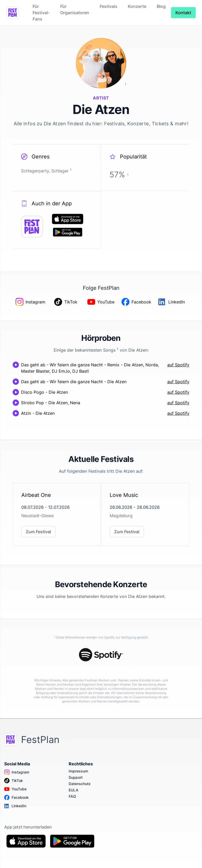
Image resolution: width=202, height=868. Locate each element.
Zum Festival (38, 532)
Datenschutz (80, 784)
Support (76, 777)
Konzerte (137, 6)
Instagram (17, 772)
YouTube (15, 789)
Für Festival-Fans (41, 13)
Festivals (108, 6)
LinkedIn (15, 806)
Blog (161, 6)
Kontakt (183, 13)
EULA (74, 790)
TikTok (14, 781)
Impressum (78, 771)
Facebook (16, 797)
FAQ (72, 796)
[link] (57, 514)
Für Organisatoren (75, 9)
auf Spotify (178, 365)
